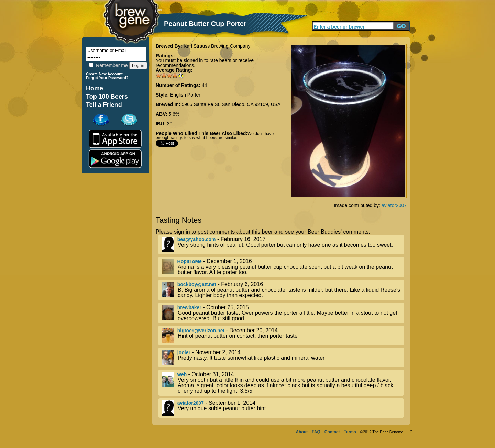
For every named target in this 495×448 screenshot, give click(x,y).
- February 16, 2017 (283, 244)
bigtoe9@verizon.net (201, 331)
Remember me (108, 65)
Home (95, 88)
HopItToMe (190, 261)
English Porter (185, 95)
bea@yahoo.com (197, 239)
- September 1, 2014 (283, 408)
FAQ (316, 432)
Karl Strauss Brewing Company (217, 46)
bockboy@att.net (197, 284)
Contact (332, 432)
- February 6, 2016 (283, 290)
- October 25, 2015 (283, 313)
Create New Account (104, 74)
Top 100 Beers (107, 97)
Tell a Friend (104, 105)
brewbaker (189, 307)
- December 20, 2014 (283, 335)
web (182, 374)
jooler (184, 352)
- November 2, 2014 (283, 357)
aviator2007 (394, 205)
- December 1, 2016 (283, 267)
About (302, 432)
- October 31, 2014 (283, 383)
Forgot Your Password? (107, 78)
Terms (350, 432)
